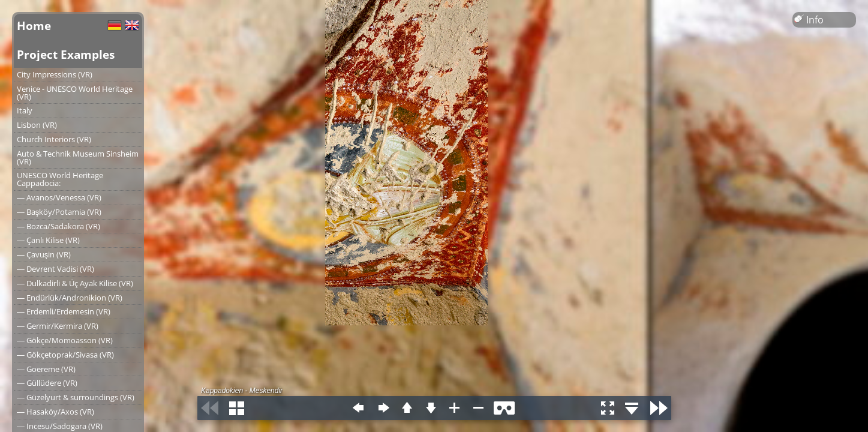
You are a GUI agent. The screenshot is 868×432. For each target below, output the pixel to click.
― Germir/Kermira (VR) (58, 326)
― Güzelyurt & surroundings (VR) (76, 397)
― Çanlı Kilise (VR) (48, 240)
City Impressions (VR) (55, 74)
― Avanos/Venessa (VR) (59, 197)
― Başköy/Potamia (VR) (59, 212)
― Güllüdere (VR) (47, 383)
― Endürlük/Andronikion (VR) (70, 298)
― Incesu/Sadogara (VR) (60, 426)
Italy (25, 110)
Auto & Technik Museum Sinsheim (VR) (78, 157)
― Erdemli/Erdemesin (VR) (64, 311)
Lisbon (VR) (37, 125)
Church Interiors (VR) (54, 139)
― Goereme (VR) (46, 369)
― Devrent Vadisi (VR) (55, 269)
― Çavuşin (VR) (44, 254)
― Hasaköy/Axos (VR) (55, 412)
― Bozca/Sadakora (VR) (58, 226)
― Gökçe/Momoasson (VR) (65, 340)
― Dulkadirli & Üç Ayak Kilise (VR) (75, 283)
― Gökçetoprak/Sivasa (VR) (65, 355)
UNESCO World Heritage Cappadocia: (60, 179)
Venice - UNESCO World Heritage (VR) (75, 93)
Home (34, 25)
